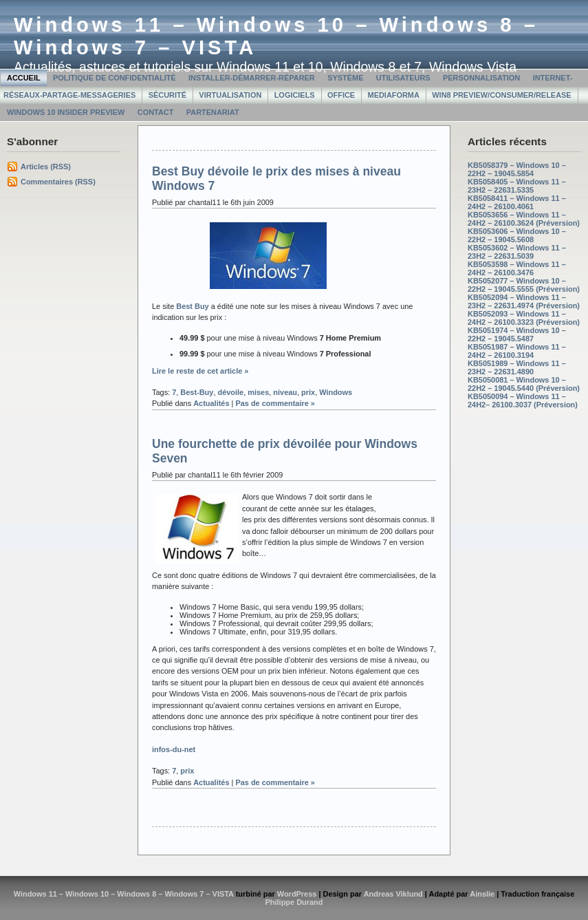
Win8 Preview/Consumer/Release (501, 95)
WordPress (297, 894)
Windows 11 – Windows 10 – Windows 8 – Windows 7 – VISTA (124, 894)
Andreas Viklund (393, 894)
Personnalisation (481, 78)
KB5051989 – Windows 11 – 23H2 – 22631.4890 (517, 367)
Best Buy (192, 306)
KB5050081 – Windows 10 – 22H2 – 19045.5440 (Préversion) (524, 384)
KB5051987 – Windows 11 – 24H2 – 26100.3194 (517, 351)
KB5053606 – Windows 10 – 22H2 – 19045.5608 (517, 235)
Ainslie (482, 894)
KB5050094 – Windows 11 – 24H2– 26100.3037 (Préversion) (523, 400)
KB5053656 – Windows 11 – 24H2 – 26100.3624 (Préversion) (524, 219)
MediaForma (394, 95)
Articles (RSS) (46, 167)
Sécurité (167, 95)
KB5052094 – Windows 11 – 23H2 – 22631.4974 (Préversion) (524, 301)
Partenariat (213, 112)
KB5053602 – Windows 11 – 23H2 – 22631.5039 (517, 252)
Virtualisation (230, 95)
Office (341, 95)
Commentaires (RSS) (58, 182)
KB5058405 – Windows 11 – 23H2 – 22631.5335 (517, 186)
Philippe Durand (294, 902)
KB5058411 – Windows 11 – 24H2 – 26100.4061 (517, 202)
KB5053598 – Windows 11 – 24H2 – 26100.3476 (517, 268)
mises (258, 392)
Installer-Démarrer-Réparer (252, 78)
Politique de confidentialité (115, 78)
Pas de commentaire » (275, 403)
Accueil (24, 78)
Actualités (211, 403)
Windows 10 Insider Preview (66, 112)
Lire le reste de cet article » (200, 371)
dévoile (230, 392)
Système (345, 78)
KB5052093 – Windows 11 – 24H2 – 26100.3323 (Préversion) (524, 318)
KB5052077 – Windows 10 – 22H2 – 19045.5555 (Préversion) (524, 285)
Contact (156, 112)
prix (308, 392)
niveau (285, 392)
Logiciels (295, 95)
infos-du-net (174, 749)
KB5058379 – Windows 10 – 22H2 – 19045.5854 (517, 169)
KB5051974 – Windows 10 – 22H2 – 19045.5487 (517, 334)
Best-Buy (197, 392)
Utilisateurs (403, 78)
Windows (336, 392)
